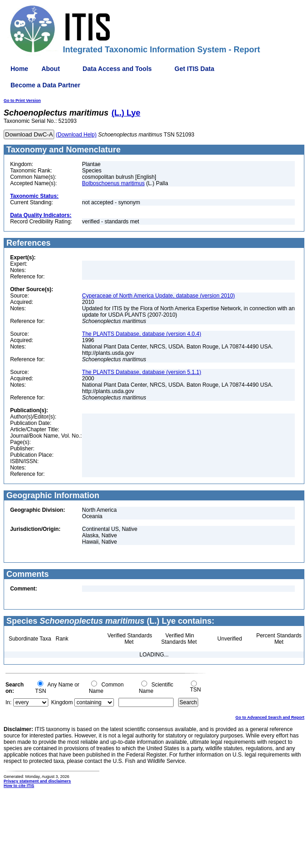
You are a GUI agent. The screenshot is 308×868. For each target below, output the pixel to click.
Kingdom (62, 702)
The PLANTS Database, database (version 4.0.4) (141, 334)
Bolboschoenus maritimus (113, 183)
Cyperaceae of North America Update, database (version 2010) (159, 296)
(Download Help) (76, 135)
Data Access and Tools (117, 69)
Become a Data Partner (45, 85)
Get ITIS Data (194, 69)
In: (8, 702)
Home (19, 69)
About (51, 69)
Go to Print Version (22, 101)
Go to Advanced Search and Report (270, 717)
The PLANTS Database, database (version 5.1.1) (141, 372)
